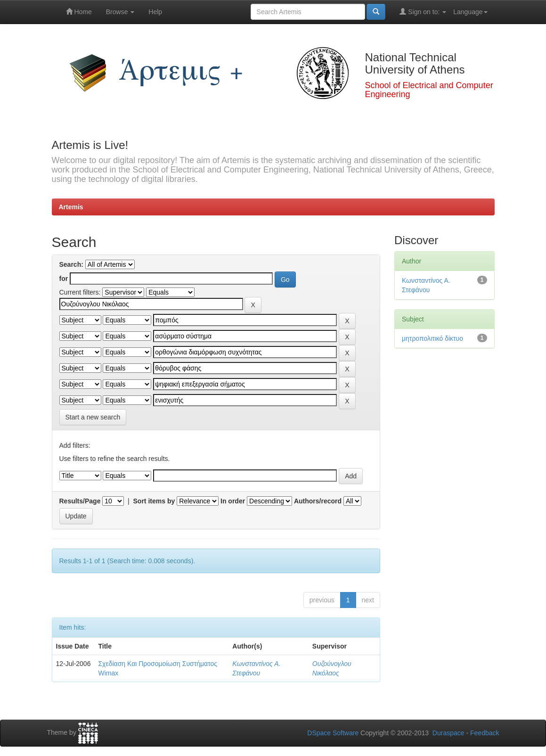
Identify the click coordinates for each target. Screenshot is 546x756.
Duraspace (448, 733)
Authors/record (318, 501)
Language (470, 12)
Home (79, 12)
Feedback (485, 733)
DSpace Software (333, 733)
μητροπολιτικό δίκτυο (432, 338)
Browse (120, 12)
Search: (71, 264)
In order (233, 501)
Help (155, 12)
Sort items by (154, 501)
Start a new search (93, 417)
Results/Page (80, 501)
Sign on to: (423, 12)
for (64, 279)
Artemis (71, 207)
